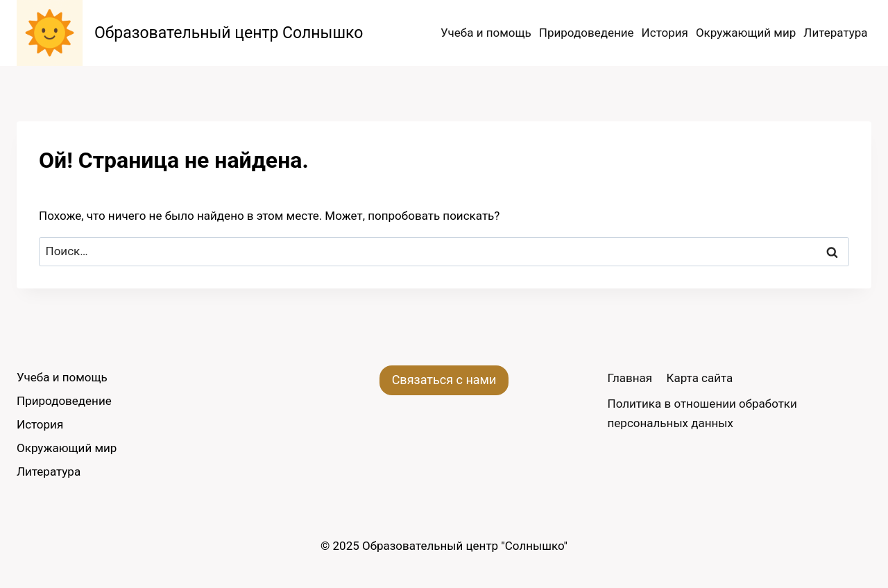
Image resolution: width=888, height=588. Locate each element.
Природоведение (587, 33)
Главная (630, 378)
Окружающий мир (746, 33)
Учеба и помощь (486, 33)
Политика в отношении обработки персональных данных (702, 413)
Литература (835, 33)
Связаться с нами (444, 380)
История (665, 33)
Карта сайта (700, 378)
